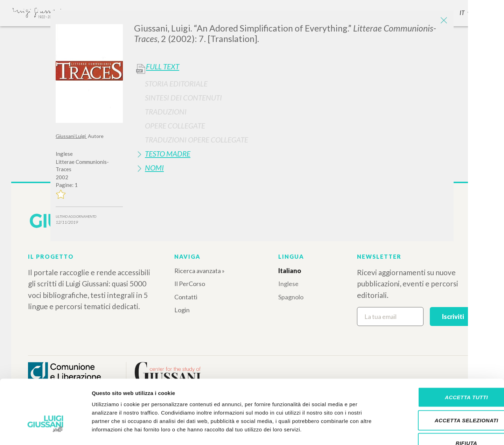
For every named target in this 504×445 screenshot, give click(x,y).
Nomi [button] (154, 168)
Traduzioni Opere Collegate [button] (197, 140)
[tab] (291, 84)
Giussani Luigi (71, 136)
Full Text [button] (163, 67)
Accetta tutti (445, 353)
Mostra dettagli (368, 431)
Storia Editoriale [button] (176, 84)
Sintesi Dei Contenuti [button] (183, 98)
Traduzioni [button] (166, 112)
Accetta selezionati (446, 376)
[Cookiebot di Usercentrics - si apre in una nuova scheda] (45, 431)
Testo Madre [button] (168, 154)
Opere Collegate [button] (175, 126)
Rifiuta (446, 399)
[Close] (443, 21)
